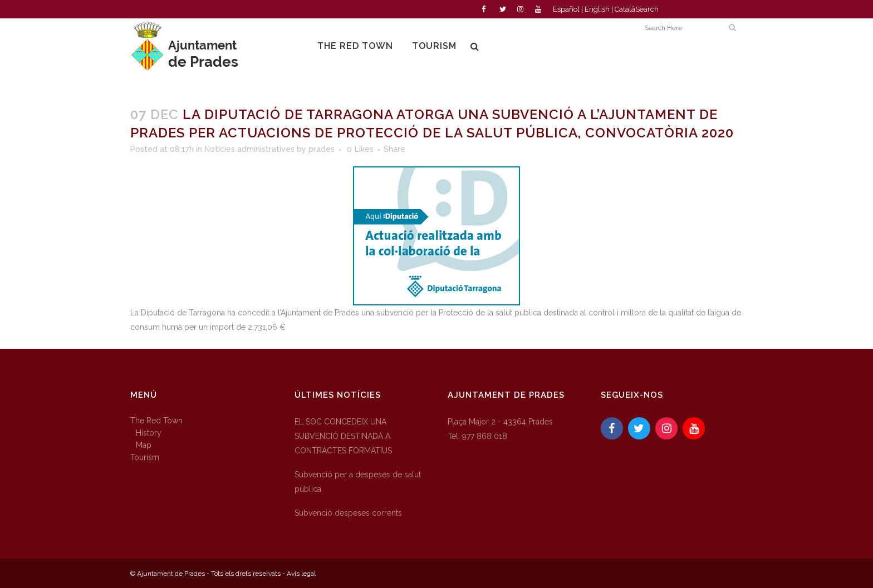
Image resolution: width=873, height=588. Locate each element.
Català (625, 9)
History (149, 433)
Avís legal (301, 574)
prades (322, 149)
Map (144, 445)
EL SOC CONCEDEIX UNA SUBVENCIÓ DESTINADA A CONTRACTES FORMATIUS (343, 436)
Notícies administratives (249, 149)
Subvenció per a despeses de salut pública (358, 482)
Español (566, 9)
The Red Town (156, 421)
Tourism (145, 457)
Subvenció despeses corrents (348, 513)
